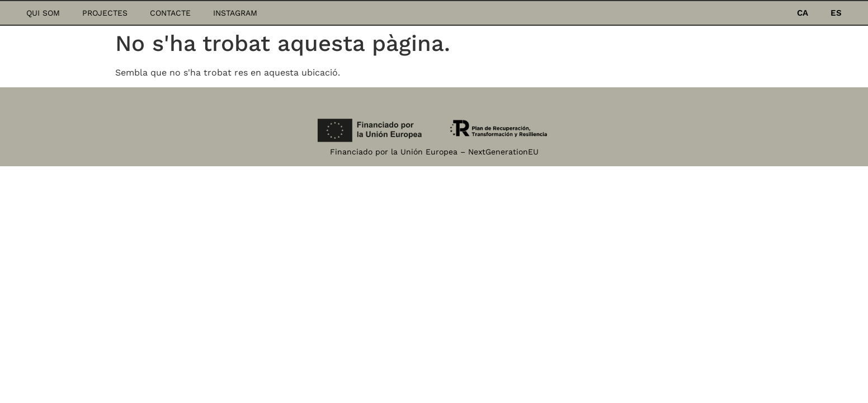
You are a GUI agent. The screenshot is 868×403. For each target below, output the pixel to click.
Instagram (235, 13)
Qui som (43, 13)
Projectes (105, 13)
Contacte (170, 13)
